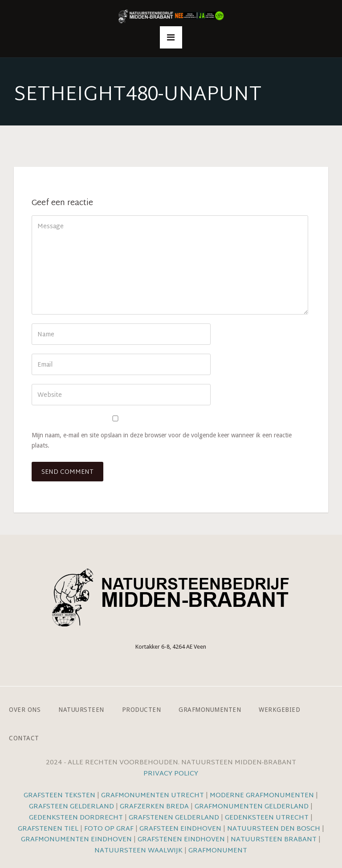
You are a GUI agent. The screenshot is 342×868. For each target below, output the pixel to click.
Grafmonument (218, 851)
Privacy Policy (171, 774)
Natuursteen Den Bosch (274, 829)
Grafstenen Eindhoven (181, 840)
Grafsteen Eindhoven (180, 829)
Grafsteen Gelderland (71, 807)
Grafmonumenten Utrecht (153, 796)
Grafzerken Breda (154, 807)
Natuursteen (81, 709)
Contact (24, 738)
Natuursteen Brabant (274, 840)
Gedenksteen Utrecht (268, 818)
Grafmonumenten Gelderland (252, 807)
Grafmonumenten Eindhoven (76, 840)
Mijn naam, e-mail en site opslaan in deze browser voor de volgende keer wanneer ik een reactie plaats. (162, 440)
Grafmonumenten (210, 709)
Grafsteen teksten (59, 796)
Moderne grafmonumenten (262, 796)
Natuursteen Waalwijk (138, 851)
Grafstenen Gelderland (174, 818)
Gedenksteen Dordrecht (76, 818)
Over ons (25, 709)
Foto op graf (109, 829)
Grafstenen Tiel (48, 829)
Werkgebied (279, 709)
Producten (142, 709)
